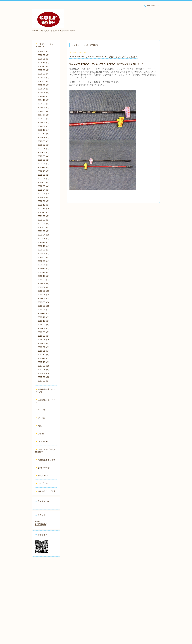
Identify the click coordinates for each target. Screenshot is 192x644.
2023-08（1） (44, 141)
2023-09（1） (44, 137)
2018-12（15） (45, 313)
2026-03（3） (44, 51)
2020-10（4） (44, 246)
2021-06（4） (44, 227)
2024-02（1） (44, 122)
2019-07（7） (44, 287)
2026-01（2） (44, 59)
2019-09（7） (44, 280)
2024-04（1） (44, 115)
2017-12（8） (44, 355)
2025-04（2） (44, 89)
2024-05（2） (44, 111)
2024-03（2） (44, 119)
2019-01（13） (45, 310)
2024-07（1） (44, 108)
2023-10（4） (44, 134)
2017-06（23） (45, 377)
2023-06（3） (44, 149)
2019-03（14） (45, 302)
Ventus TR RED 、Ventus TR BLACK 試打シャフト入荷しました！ (103, 57)
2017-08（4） (44, 370)
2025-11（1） (44, 63)
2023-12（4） (44, 130)
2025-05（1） (44, 85)
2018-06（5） (44, 332)
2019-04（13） (45, 298)
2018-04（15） (45, 340)
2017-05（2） (44, 381)
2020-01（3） (44, 265)
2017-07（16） (45, 373)
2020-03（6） (44, 257)
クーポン (41, 418)
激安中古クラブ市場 (45, 491)
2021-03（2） (44, 239)
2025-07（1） (44, 78)
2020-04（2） (44, 254)
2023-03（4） (44, 156)
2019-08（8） (44, 283)
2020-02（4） (44, 261)
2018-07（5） (44, 328)
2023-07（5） (44, 145)
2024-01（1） (44, 126)
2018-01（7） (44, 351)
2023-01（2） (44, 164)
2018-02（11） (45, 347)
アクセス (41, 434)
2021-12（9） (44, 205)
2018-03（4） (44, 343)
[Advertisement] (46, 599)
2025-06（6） (44, 81)
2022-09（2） (44, 175)
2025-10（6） (44, 66)
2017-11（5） (44, 358)
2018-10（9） (44, 321)
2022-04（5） (44, 190)
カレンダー (42, 442)
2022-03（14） (45, 194)
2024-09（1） (44, 104)
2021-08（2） (44, 220)
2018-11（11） (45, 317)
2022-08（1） (44, 179)
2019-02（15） (45, 306)
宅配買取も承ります (45, 460)
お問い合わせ (43, 468)
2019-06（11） (45, 291)
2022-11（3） (44, 167)
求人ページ (42, 476)
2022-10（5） (44, 171)
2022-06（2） (44, 182)
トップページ (43, 483)
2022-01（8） (44, 201)
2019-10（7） (44, 276)
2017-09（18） (45, 366)
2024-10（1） (44, 100)
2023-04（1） (44, 152)
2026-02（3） (44, 55)
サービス (41, 410)
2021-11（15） (45, 209)
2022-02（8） (44, 197)
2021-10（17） (45, 212)
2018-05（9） (44, 336)
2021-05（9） (44, 231)
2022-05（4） (44, 186)
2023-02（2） (44, 160)
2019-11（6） (44, 272)
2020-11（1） (44, 242)
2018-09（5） (44, 325)
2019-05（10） (45, 295)
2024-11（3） (44, 96)
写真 (39, 426)
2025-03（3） (44, 93)
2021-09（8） (44, 216)
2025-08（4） (44, 74)
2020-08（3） (44, 250)
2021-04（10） (45, 235)
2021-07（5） (44, 224)
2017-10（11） (45, 362)
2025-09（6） (44, 70)
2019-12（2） (44, 269)
